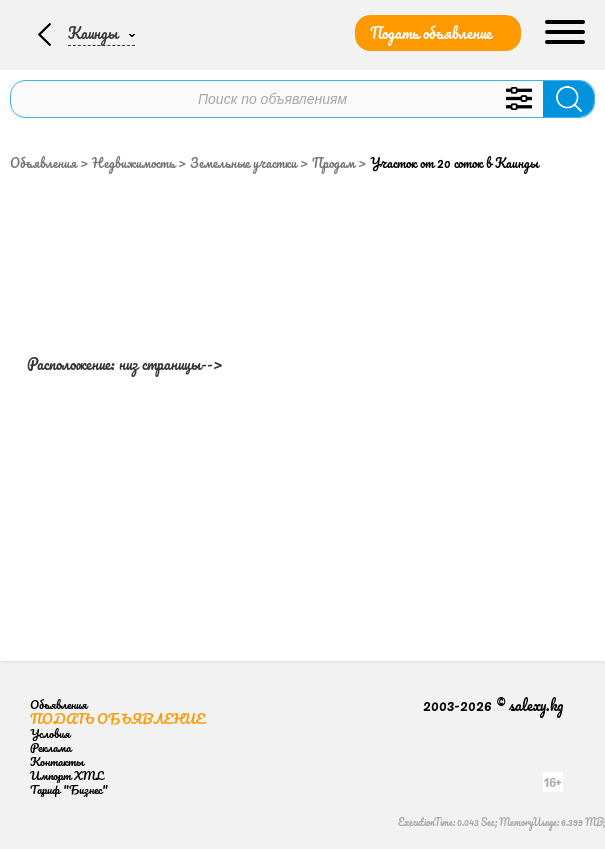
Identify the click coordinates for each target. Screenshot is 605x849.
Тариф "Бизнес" (69, 789)
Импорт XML (66, 775)
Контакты (57, 761)
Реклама (50, 747)
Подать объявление (431, 33)
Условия (50, 733)
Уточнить (518, 99)
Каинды (93, 33)
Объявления (43, 163)
